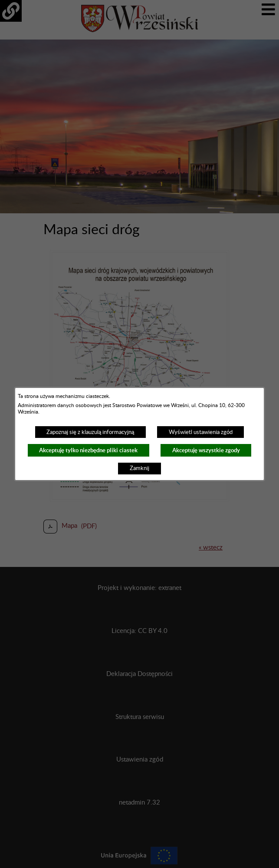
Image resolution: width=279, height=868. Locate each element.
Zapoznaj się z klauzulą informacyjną (90, 432)
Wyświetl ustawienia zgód (201, 432)
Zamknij (139, 468)
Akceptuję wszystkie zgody (206, 450)
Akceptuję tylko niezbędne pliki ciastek (88, 450)
